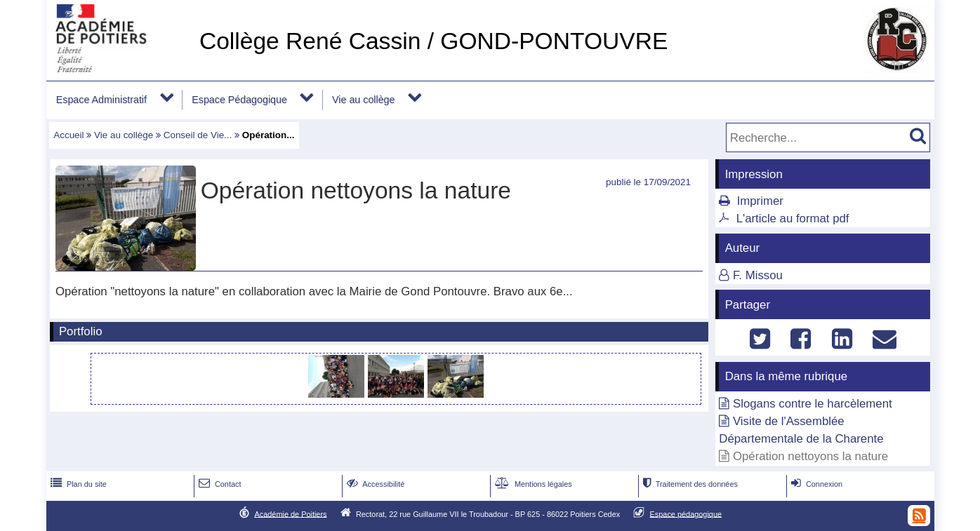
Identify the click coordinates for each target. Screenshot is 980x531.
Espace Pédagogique (239, 100)
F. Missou (758, 275)
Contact (219, 484)
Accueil (68, 135)
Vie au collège (363, 100)
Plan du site (77, 484)
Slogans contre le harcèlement (813, 404)
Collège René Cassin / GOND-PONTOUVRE (433, 41)
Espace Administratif (101, 100)
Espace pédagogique (686, 513)
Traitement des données (689, 484)
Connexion (815, 484)
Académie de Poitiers (290, 513)
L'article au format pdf (793, 219)
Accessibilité (375, 484)
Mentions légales (532, 484)
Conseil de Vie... (198, 135)
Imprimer (760, 201)
